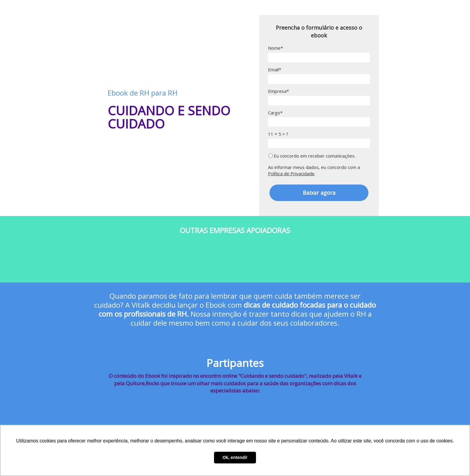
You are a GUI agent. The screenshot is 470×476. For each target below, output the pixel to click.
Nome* (275, 48)
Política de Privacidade (291, 173)
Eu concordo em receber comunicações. (312, 156)
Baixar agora (319, 193)
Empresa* (278, 91)
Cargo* (275, 113)
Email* (275, 70)
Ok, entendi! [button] (235, 457)
